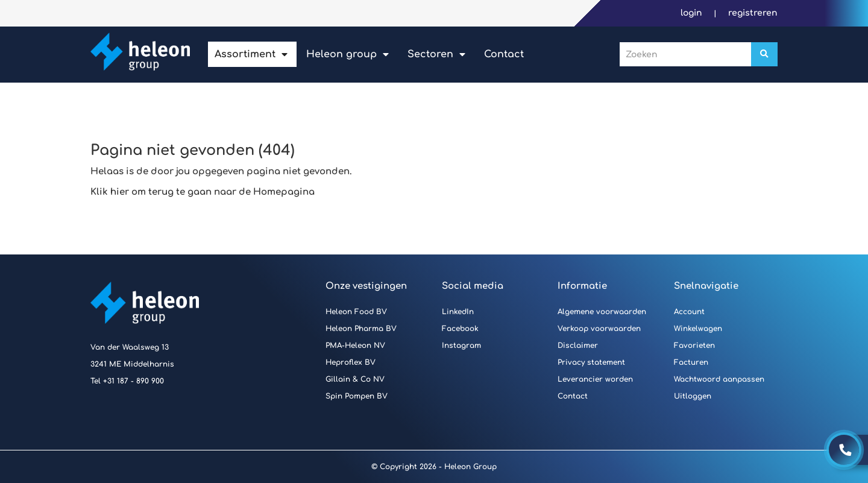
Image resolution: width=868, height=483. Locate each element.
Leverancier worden (595, 379)
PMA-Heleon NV (355, 346)
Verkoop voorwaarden (599, 329)
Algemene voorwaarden (602, 312)
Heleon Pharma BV (361, 329)
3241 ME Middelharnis (132, 364)
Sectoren (430, 54)
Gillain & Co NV (355, 379)
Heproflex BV (351, 362)
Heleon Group (341, 54)
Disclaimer (578, 346)
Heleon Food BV (356, 312)
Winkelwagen (698, 329)
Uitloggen (693, 396)
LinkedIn (458, 312)
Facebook (460, 329)
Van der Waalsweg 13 (130, 347)
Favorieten (694, 346)
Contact (504, 54)
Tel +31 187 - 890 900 (127, 381)
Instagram (461, 346)
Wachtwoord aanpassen (719, 379)
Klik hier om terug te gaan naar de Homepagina (203, 192)
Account (689, 312)
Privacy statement (591, 362)
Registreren (753, 13)
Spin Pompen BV (357, 396)
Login (693, 13)
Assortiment (245, 54)
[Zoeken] (764, 54)
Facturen (691, 362)
